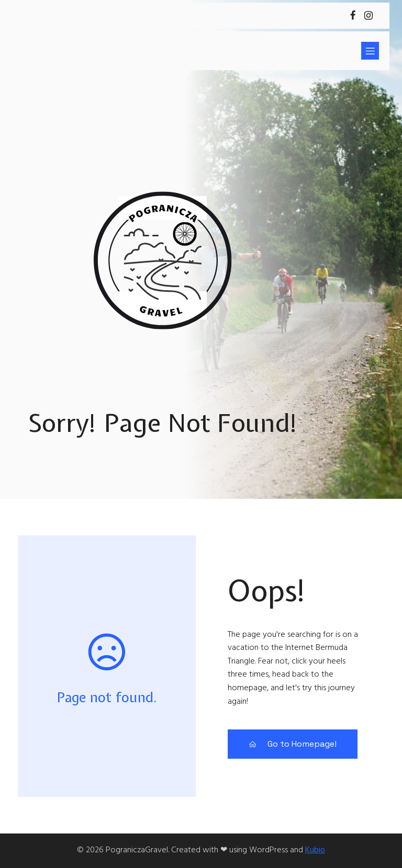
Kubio (315, 850)
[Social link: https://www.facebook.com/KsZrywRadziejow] (353, 16)
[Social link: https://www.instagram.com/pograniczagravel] (368, 16)
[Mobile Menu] (370, 51)
